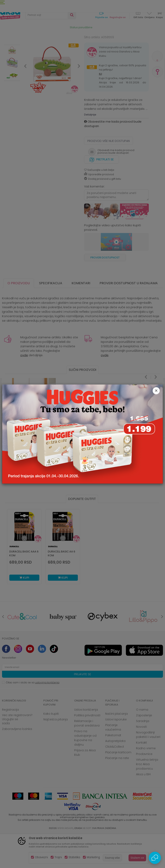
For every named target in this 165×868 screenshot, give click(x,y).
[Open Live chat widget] (155, 858)
